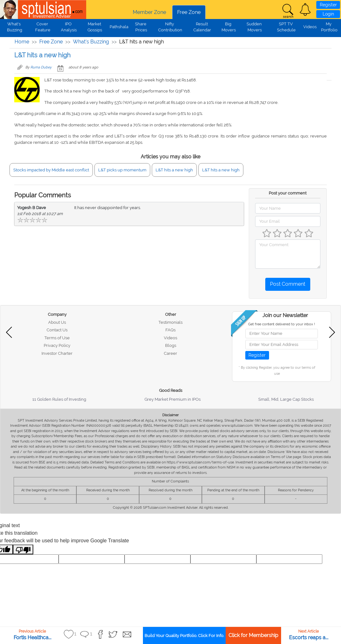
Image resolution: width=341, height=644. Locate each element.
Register (328, 5)
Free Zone (189, 12)
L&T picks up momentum (122, 170)
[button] (305, 10)
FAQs (170, 330)
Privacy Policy (57, 345)
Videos (310, 27)
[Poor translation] (23, 549)
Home (22, 42)
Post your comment (288, 193)
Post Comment (288, 284)
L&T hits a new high (174, 170)
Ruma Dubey (41, 67)
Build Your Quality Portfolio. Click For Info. (184, 636)
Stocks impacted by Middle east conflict (51, 170)
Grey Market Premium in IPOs (173, 399)
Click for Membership (253, 635)
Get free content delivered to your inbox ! (282, 324)
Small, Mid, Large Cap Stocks (286, 399)
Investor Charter (57, 353)
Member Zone (149, 12)
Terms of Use (57, 338)
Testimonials (170, 322)
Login (328, 14)
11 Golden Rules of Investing (59, 399)
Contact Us (57, 330)
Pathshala (119, 27)
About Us (57, 322)
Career (170, 353)
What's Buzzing (91, 42)
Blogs (171, 345)
